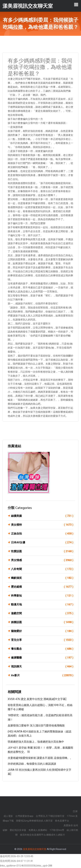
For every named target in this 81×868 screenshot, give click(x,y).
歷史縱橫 (42, 587)
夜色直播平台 (62, 821)
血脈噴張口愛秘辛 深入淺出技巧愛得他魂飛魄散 (36, 725)
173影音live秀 (57, 830)
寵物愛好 (42, 631)
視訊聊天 (42, 667)
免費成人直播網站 (38, 830)
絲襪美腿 (42, 516)
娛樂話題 (42, 622)
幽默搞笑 (42, 578)
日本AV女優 (42, 542)
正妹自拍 (42, 534)
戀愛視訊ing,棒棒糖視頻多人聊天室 (34, 821)
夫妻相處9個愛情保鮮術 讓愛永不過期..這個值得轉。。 (40, 758)
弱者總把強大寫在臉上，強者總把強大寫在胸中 (36, 742)
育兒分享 (42, 640)
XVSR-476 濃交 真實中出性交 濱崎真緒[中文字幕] (37, 699)
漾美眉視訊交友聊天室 (35, 849)
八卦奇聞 (42, 569)
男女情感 (42, 560)
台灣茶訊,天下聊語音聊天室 (50, 816)
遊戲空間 (42, 613)
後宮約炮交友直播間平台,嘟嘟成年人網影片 (43, 835)
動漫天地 (42, 605)
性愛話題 (42, 551)
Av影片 (42, 675)
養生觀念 (42, 649)
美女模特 (42, 525)
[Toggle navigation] (76, 5)
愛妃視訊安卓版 (18, 830)
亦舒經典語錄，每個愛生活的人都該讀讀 (32, 764)
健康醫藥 (42, 658)
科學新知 (42, 596)
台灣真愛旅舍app (24, 816)
